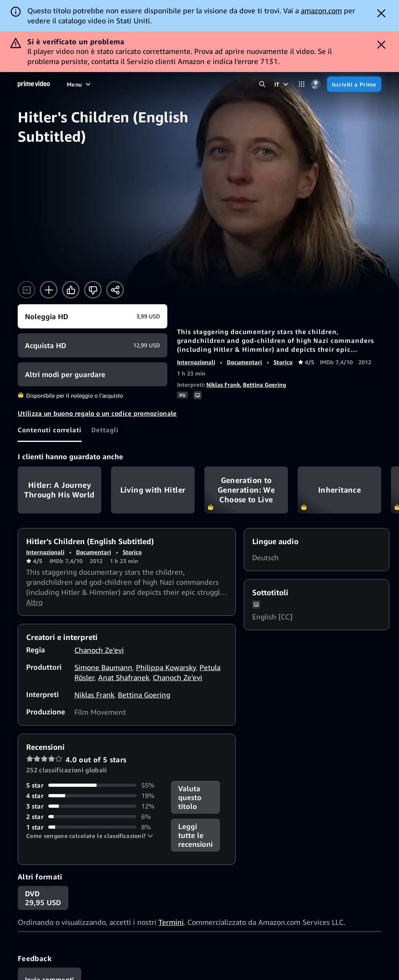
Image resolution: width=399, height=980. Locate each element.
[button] (90, 795)
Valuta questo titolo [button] (190, 757)
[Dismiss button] (381, 13)
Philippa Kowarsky (166, 627)
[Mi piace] (71, 249)
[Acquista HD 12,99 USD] (93, 305)
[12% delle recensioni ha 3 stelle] (94, 765)
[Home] (34, 43)
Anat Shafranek (124, 637)
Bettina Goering (264, 344)
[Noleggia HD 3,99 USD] (93, 276)
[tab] (50, 389)
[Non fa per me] (93, 249)
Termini (171, 881)
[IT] (282, 43)
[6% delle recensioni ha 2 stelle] (94, 776)
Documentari (244, 321)
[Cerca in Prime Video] (262, 44)
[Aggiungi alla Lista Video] (49, 249)
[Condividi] (115, 249)
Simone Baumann (103, 627)
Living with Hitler (153, 449)
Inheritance (339, 449)
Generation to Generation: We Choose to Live (246, 449)
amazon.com (321, 10)
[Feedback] (49, 939)
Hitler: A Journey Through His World (60, 449)
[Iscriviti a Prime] (354, 43)
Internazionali (196, 321)
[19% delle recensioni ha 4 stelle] (94, 755)
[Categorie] (302, 44)
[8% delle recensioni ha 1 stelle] (94, 786)
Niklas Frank (223, 344)
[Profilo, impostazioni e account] (316, 44)
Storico (283, 321)
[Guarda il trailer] (27, 249)
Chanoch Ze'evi (99, 609)
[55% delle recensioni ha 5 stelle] (94, 745)
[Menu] (80, 43)
